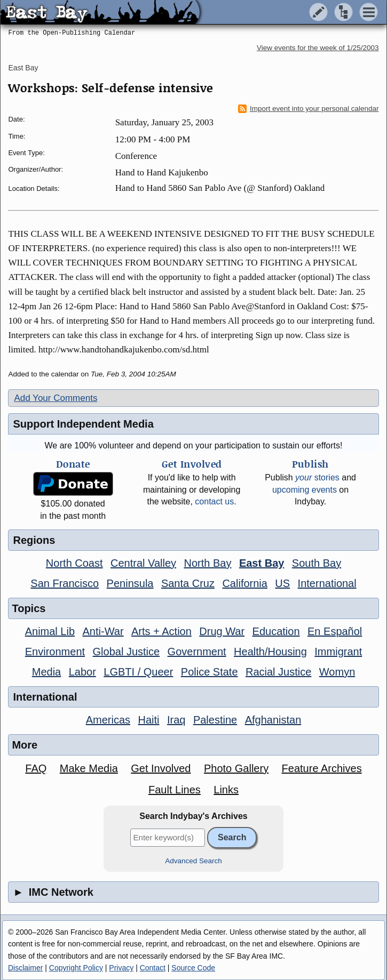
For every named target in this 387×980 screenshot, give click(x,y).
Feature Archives (322, 768)
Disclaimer (25, 968)
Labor (82, 672)
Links (226, 790)
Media (46, 672)
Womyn (337, 672)
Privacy (121, 968)
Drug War (222, 631)
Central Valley (143, 563)
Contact (153, 968)
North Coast (74, 563)
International (327, 583)
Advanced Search (194, 861)
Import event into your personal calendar (309, 109)
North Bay (208, 563)
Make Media (89, 768)
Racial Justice (278, 672)
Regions (34, 540)
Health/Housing (270, 652)
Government (197, 652)
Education (276, 631)
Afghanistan (273, 720)
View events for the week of (318, 48)
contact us (214, 501)
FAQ (36, 768)
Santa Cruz (188, 583)
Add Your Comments (56, 398)
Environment (55, 652)
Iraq (176, 720)
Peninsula (130, 583)
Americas (108, 720)
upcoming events (305, 490)
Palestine (215, 720)
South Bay (317, 563)
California (244, 583)
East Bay (23, 68)
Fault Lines (175, 790)
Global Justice (127, 652)
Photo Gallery (236, 768)
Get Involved (161, 768)
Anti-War (103, 631)
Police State (210, 672)
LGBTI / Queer (138, 672)
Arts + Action (161, 631)
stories (317, 477)
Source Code (193, 968)
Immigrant (338, 652)
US (282, 583)
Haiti (149, 720)
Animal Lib (50, 631)
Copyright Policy (76, 968)
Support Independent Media (83, 424)
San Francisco (65, 583)
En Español (335, 631)
